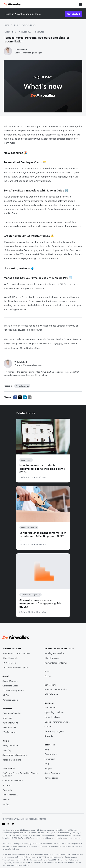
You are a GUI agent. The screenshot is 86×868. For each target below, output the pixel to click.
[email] (30, 397)
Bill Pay (6, 695)
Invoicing (7, 750)
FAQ (47, 764)
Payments (7, 790)
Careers (48, 727)
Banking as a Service (54, 653)
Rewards (49, 736)
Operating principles (54, 712)
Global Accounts (10, 658)
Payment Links (9, 727)
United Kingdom (11, 348)
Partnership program (54, 731)
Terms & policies (52, 717)
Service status (51, 778)
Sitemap (42, 819)
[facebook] (15, 397)
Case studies (50, 754)
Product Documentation (56, 690)
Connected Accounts (12, 781)
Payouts (6, 800)
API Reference (51, 694)
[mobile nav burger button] (80, 4)
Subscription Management (15, 755)
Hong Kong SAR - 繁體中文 (50, 344)
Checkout (7, 718)
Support (48, 768)
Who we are (50, 708)
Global (37, 348)
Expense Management (13, 690)
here (17, 849)
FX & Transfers (9, 663)
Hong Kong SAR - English (24, 344)
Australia (41, 339)
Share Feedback (52, 773)
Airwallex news (29, 25)
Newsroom (50, 759)
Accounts (7, 785)
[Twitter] (8, 824)
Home (7, 25)
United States (27, 348)
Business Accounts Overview (16, 653)
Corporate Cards (10, 686)
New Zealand (70, 344)
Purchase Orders (10, 700)
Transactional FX (10, 795)
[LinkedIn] (13, 824)
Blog (16, 25)
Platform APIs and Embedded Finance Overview (20, 775)
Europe (7, 344)
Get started (74, 14)
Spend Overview (10, 681)
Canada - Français (72, 339)
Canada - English (55, 339)
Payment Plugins (10, 723)
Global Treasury (52, 658)
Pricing (48, 676)
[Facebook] (4, 824)
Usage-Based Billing (12, 760)
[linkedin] (25, 397)
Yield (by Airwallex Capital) (15, 668)
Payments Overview (12, 713)
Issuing (6, 804)
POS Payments (9, 732)
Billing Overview (10, 746)
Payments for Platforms (56, 663)
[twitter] (20, 397)
